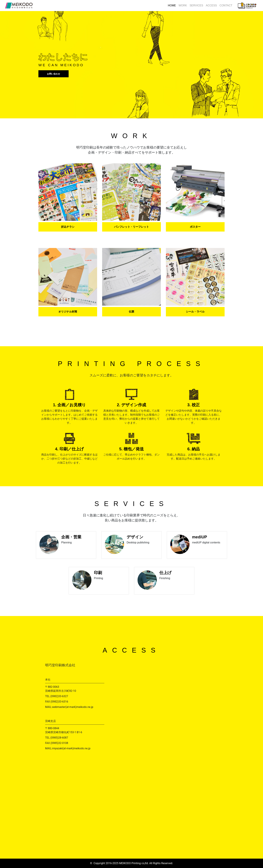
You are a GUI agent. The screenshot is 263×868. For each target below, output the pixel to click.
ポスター (195, 227)
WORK (183, 5)
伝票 (131, 312)
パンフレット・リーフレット (131, 227)
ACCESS (211, 5)
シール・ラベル (195, 312)
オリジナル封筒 (68, 312)
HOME (172, 5)
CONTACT (226, 5)
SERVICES (196, 5)
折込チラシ (68, 227)
